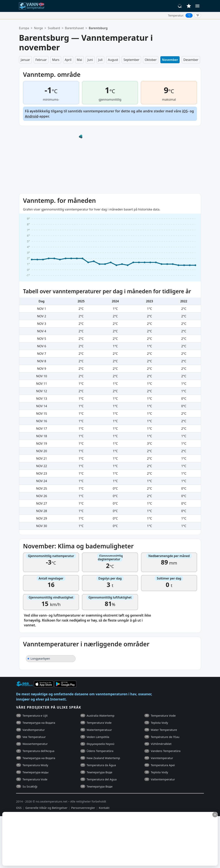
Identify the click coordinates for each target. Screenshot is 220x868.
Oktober (151, 60)
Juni (90, 60)
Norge (38, 28)
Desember (191, 60)
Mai (80, 60)
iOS (185, 111)
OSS (19, 808)
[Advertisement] (93, 839)
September (131, 60)
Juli (101, 60)
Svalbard (54, 28)
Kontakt (104, 808)
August (113, 60)
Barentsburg (98, 28)
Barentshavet (74, 28)
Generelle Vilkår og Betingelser (46, 808)
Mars (56, 60)
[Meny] (197, 6)
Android (32, 116)
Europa (24, 28)
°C (189, 15)
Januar (25, 60)
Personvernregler (83, 808)
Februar (41, 60)
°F (198, 15)
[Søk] (180, 6)
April (68, 60)
